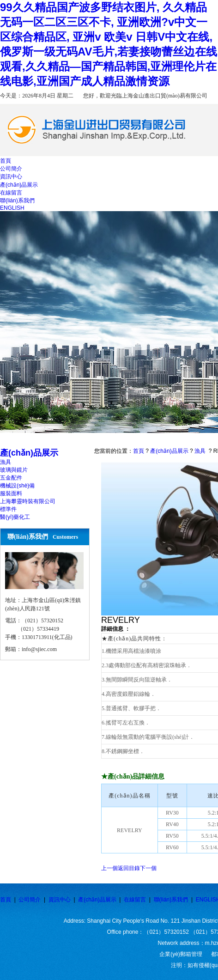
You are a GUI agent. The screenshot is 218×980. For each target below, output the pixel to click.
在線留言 (135, 900)
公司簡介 (30, 900)
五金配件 (11, 478)
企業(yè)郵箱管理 (181, 954)
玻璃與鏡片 (14, 470)
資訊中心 (60, 900)
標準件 (8, 509)
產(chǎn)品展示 (169, 451)
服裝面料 (11, 493)
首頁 (139, 451)
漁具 (6, 462)
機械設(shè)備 (17, 486)
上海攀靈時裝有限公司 (28, 501)
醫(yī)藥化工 (15, 517)
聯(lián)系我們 (171, 900)
